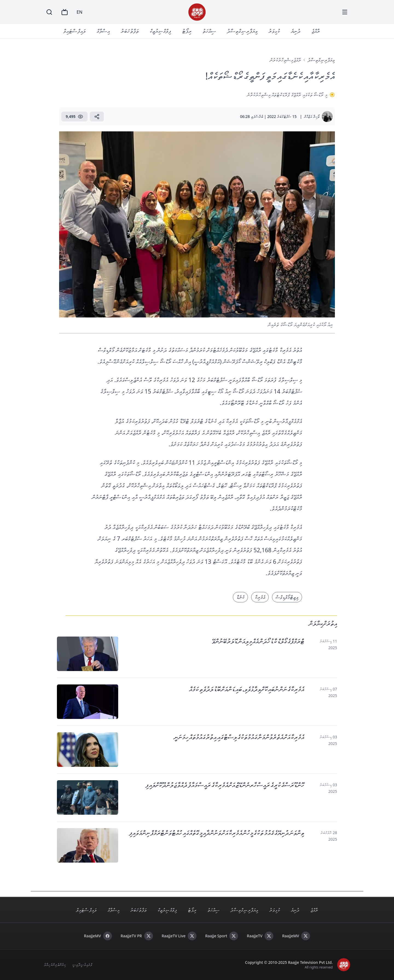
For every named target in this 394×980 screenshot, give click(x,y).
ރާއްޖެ (316, 31)
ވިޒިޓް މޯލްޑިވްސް (287, 597)
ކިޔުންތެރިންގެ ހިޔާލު (55, 965)
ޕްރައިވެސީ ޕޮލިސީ (82, 965)
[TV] (65, 12)
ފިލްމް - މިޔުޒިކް (160, 31)
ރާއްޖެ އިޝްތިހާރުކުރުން (285, 60)
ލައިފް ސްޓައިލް (74, 31)
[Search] (49, 12)
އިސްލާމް (103, 31)
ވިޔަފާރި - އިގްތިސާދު (242, 31)
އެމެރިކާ (260, 597)
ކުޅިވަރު (274, 31)
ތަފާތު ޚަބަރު (130, 31)
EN (79, 12)
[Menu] (345, 12)
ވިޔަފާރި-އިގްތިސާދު (321, 60)
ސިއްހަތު (209, 31)
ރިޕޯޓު (187, 31)
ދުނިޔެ (296, 31)
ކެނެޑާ (240, 597)
